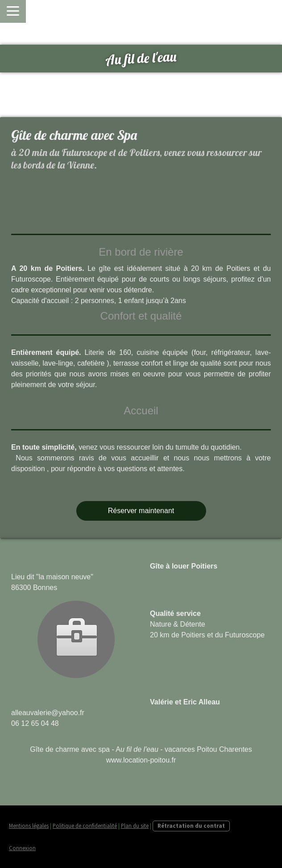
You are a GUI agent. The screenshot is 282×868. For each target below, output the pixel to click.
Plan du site (135, 826)
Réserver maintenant (141, 511)
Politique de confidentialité (85, 826)
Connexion (22, 848)
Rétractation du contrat (191, 826)
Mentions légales (29, 826)
